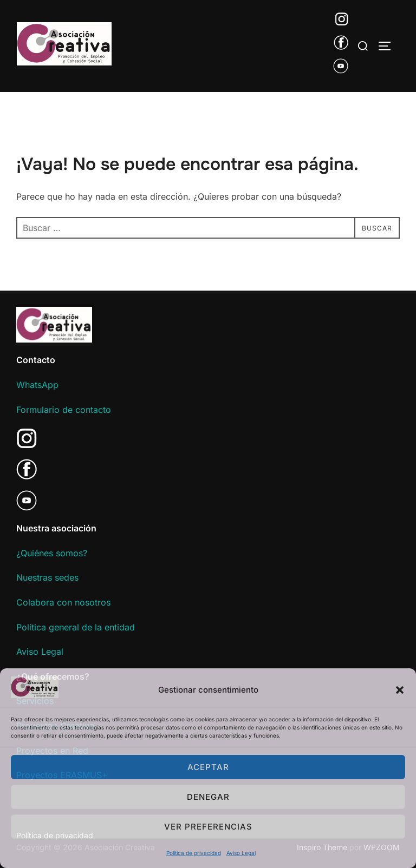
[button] (400, 690)
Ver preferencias (208, 827)
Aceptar (208, 767)
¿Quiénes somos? (52, 553)
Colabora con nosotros (63, 602)
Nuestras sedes (47, 577)
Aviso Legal (241, 853)
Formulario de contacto (64, 410)
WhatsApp (37, 385)
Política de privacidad (194, 853)
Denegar (208, 797)
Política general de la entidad (76, 627)
